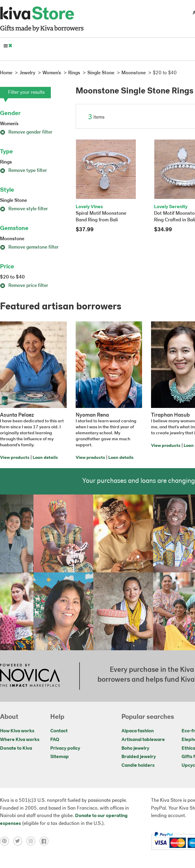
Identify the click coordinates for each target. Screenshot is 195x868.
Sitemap (60, 757)
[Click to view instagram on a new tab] (33, 841)
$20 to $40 (12, 277)
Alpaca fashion (138, 731)
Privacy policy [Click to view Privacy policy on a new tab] (65, 748)
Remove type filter (23, 171)
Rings (6, 162)
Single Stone (13, 201)
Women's (9, 124)
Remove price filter (24, 286)
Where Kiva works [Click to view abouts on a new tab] (20, 740)
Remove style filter (24, 209)
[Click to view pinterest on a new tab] (7, 841)
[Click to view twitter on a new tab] (20, 841)
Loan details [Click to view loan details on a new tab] (45, 458)
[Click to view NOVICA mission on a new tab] (30, 676)
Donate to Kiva (16, 748)
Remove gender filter (26, 132)
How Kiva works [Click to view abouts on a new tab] (17, 731)
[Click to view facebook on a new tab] (45, 841)
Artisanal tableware (143, 740)
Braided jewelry (139, 757)
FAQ (55, 740)
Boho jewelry (135, 748)
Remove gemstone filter (29, 247)
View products (15, 458)
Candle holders (138, 766)
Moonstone (12, 239)
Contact (59, 731)
